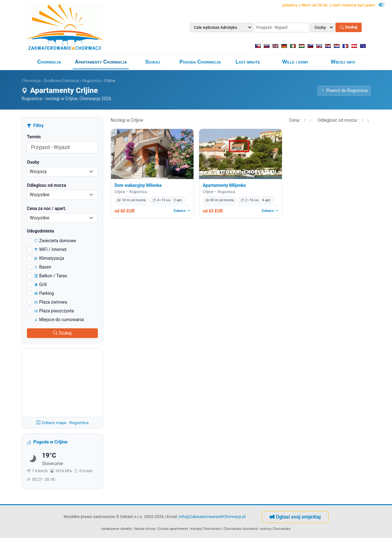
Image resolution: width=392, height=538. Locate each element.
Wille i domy (295, 62)
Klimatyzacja (49, 258)
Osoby (33, 162)
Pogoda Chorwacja (200, 62)
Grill (41, 284)
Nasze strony (145, 529)
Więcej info (343, 62)
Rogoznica (92, 81)
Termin (34, 137)
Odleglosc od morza (46, 185)
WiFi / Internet (50, 249)
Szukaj (349, 27)
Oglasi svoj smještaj (295, 517)
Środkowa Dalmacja (61, 81)
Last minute (248, 62)
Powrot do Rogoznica (344, 90)
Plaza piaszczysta (54, 311)
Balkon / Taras (51, 276)
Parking (44, 293)
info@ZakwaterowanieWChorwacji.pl (212, 517)
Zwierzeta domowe (55, 241)
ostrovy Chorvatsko (275, 529)
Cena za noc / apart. (47, 208)
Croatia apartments (173, 529)
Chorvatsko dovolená (240, 529)
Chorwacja (49, 62)
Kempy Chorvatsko (206, 529)
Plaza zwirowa (51, 302)
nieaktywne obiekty (117, 529)
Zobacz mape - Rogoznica (63, 423)
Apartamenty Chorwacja (101, 62)
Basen (43, 267)
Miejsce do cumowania (59, 320)
